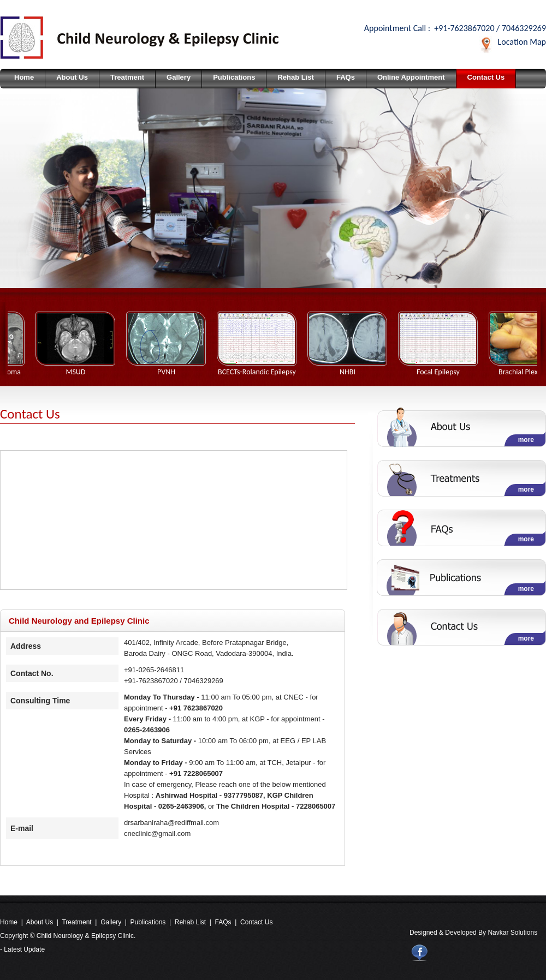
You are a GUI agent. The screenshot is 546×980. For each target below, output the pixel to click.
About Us (72, 77)
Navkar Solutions (512, 933)
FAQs (346, 77)
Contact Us (486, 77)
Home (24, 77)
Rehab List (295, 77)
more (526, 440)
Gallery (179, 77)
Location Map (522, 42)
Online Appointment (411, 77)
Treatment (127, 77)
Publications (234, 77)
